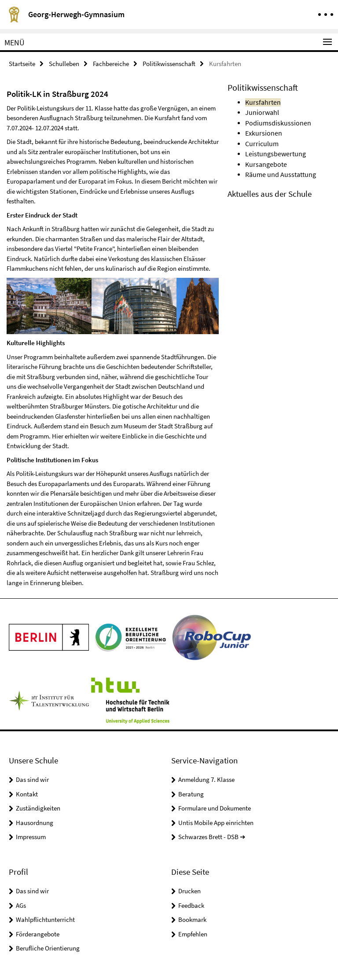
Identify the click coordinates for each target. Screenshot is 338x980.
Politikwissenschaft (169, 63)
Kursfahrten (261, 101)
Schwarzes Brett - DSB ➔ (212, 836)
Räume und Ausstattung (278, 170)
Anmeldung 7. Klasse (206, 779)
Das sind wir (32, 779)
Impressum (31, 836)
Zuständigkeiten (38, 808)
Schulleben (64, 63)
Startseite (22, 63)
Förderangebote (38, 933)
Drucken (189, 890)
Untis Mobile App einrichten (216, 822)
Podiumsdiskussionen (275, 121)
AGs (21, 904)
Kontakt (27, 794)
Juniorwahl (261, 111)
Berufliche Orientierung (48, 948)
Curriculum (261, 141)
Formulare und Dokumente (215, 808)
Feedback (191, 904)
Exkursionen (262, 131)
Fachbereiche (111, 63)
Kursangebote (264, 160)
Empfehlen (193, 933)
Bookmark (192, 919)
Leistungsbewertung (273, 150)
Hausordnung (35, 822)
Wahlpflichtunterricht (45, 919)
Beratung (191, 794)
